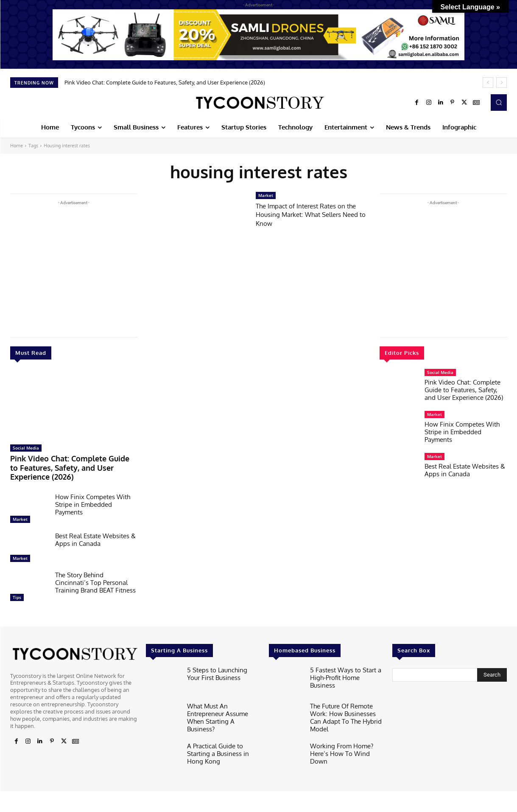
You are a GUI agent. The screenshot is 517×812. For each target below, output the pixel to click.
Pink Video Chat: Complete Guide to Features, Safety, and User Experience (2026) (165, 82)
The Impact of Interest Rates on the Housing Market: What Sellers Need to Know (313, 214)
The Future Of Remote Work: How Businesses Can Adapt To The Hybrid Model (346, 700)
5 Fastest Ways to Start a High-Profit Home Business (343, 660)
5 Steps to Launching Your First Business (219, 660)
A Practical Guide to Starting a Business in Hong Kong (222, 733)
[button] (499, 102)
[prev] (488, 83)
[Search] (492, 663)
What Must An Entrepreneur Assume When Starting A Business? (222, 700)
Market (20, 507)
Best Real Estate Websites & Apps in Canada (95, 527)
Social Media (26, 448)
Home (17, 146)
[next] (502, 83)
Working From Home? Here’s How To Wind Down (346, 733)
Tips (17, 585)
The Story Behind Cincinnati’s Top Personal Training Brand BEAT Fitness (95, 570)
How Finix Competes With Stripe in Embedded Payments (93, 492)
